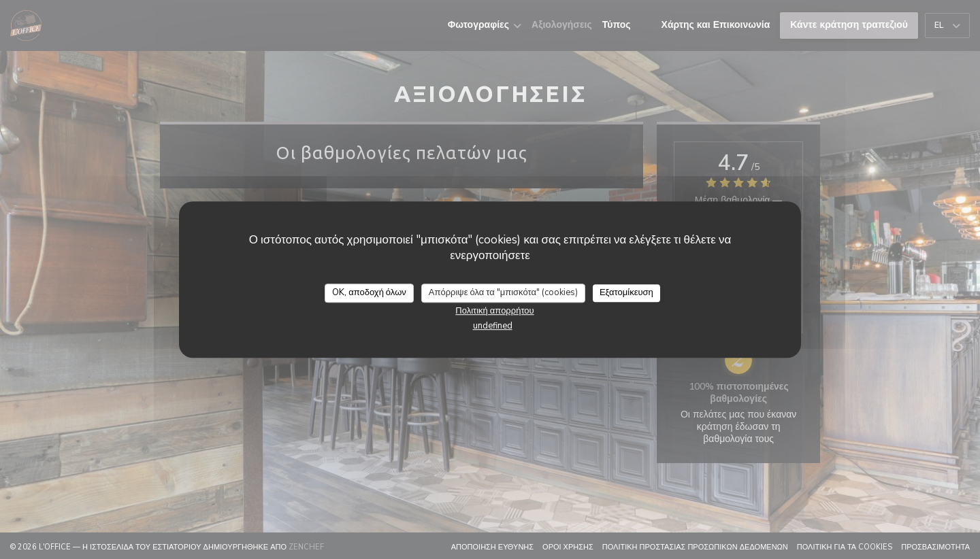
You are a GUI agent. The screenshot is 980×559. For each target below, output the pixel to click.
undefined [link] (493, 326)
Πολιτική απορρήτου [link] (494, 311)
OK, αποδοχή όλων (369, 292)
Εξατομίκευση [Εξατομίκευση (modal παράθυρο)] (626, 292)
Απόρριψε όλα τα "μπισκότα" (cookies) (503, 292)
